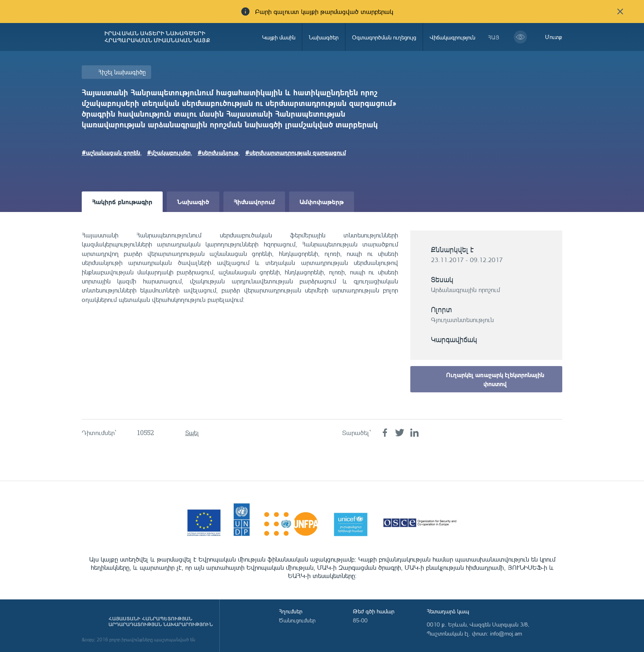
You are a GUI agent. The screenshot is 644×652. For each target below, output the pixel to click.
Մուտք (554, 37)
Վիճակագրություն (452, 37)
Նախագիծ (193, 202)
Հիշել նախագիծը (122, 72)
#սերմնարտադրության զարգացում (296, 152)
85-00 (360, 620)
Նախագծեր (324, 37)
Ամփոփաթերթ (322, 202)
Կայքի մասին (279, 37)
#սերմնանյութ (218, 152)
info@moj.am (506, 633)
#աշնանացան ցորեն (111, 152)
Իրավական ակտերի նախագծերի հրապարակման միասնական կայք (157, 37)
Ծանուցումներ (297, 620)
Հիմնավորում (254, 202)
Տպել (192, 433)
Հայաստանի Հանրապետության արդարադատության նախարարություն (161, 622)
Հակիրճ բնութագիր (122, 202)
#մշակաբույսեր (169, 152)
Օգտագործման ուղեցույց (384, 37)
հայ (494, 37)
